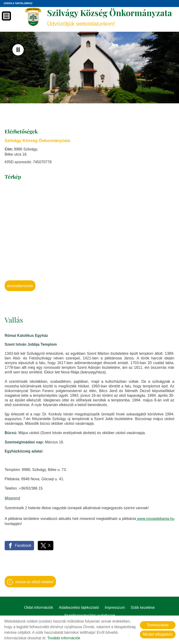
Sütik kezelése (143, 607)
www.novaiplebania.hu (155, 519)
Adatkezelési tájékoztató (79, 607)
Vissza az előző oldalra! (34, 582)
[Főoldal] (33, 17)
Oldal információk (39, 607)
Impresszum (115, 607)
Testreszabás (158, 625)
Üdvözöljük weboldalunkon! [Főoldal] (110, 17)
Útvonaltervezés (20, 286)
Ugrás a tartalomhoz (18, 3)
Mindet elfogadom (158, 634)
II (18, 50)
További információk (64, 638)
